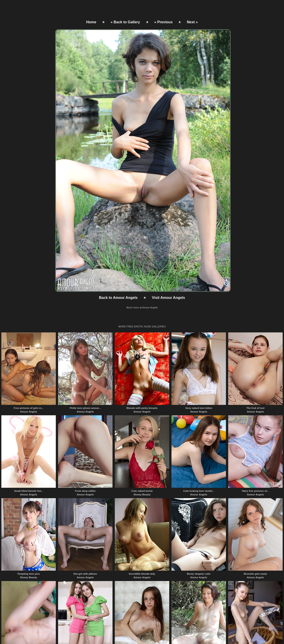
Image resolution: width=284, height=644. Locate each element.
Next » (192, 22)
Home (91, 22)
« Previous (163, 22)
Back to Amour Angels (118, 298)
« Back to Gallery (125, 22)
